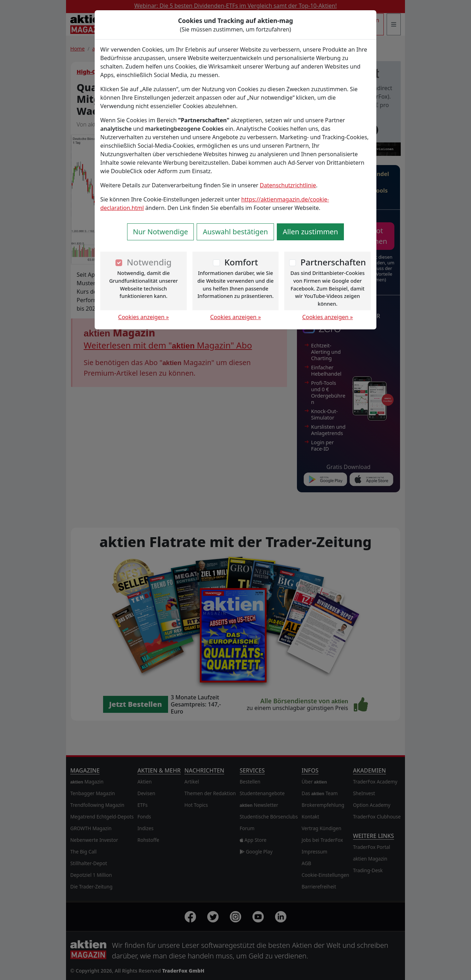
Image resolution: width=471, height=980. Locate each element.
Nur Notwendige (161, 232)
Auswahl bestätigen (235, 232)
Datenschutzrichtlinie (288, 185)
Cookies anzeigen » (144, 317)
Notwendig (149, 262)
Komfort (241, 262)
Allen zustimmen (311, 232)
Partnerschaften (333, 262)
